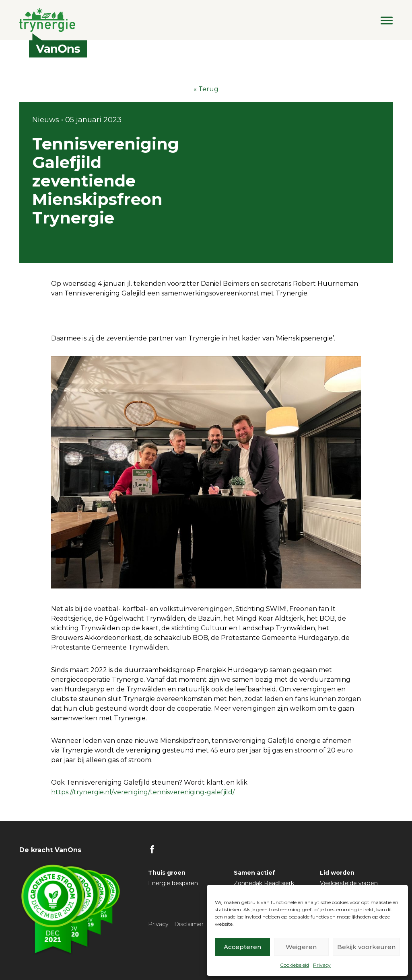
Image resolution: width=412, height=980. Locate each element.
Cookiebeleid (295, 965)
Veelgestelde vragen (349, 883)
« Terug (206, 89)
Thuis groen (167, 873)
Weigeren (301, 947)
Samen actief (254, 873)
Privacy (322, 965)
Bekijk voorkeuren (366, 947)
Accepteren (242, 947)
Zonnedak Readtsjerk (264, 883)
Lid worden (337, 873)
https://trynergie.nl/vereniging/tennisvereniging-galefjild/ (143, 792)
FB (152, 849)
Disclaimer (189, 924)
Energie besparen (173, 883)
